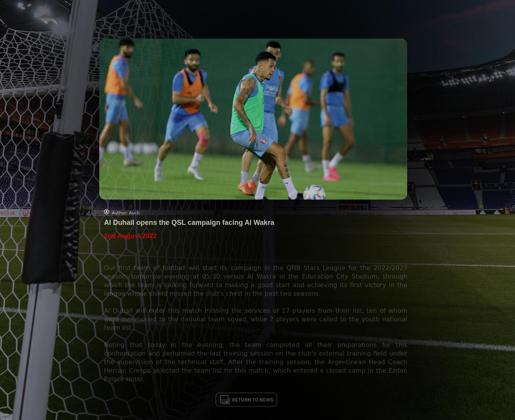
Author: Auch (126, 216)
